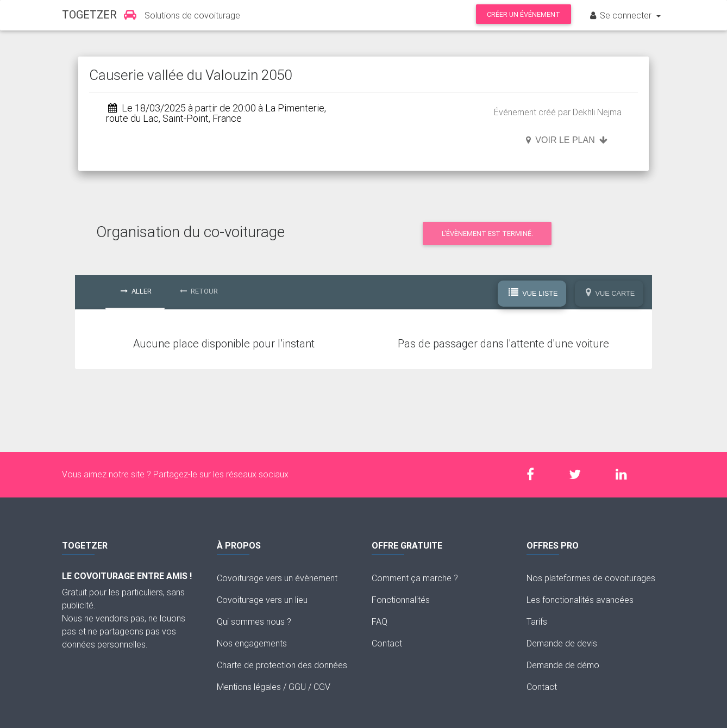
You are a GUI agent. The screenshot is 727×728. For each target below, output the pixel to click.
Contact (387, 643)
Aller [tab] (136, 291)
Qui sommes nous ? (254, 621)
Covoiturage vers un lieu (262, 600)
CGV (322, 687)
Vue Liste (533, 293)
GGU (297, 687)
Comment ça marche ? (415, 578)
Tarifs (537, 621)
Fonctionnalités (401, 600)
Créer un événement (524, 14)
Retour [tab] (199, 291)
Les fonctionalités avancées (580, 600)
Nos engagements (252, 643)
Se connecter (621, 15)
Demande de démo (563, 665)
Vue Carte (610, 293)
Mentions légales (249, 687)
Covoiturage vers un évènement (277, 578)
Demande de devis (562, 643)
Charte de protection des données (282, 665)
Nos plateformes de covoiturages (591, 578)
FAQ (380, 621)
